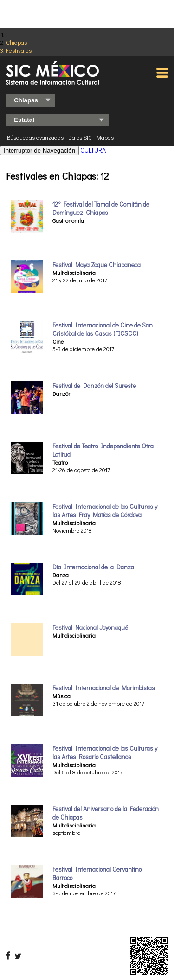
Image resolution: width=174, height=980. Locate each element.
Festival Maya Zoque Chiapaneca (97, 265)
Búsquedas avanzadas (35, 137)
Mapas (105, 137)
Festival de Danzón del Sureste (94, 386)
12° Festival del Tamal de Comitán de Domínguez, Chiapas (101, 208)
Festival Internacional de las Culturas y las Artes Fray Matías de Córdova (105, 511)
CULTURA (93, 150)
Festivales (19, 50)
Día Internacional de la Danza (93, 567)
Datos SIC (80, 137)
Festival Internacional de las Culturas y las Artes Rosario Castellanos (105, 753)
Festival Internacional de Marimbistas (104, 688)
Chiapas (16, 42)
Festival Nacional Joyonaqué (90, 627)
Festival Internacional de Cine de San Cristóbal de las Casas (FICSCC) (103, 329)
